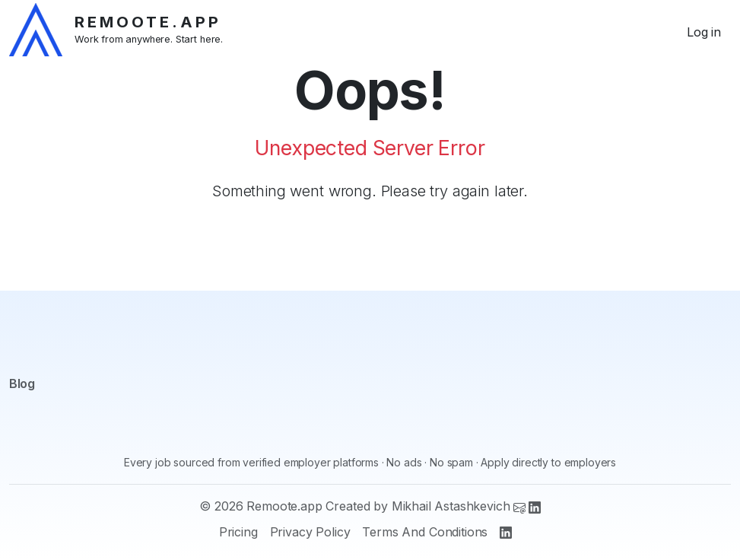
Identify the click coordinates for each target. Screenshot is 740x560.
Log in (704, 32)
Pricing (238, 532)
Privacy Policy (310, 532)
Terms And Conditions (425, 532)
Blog (22, 383)
